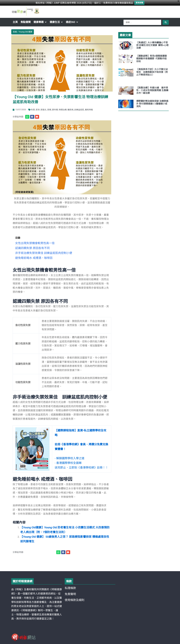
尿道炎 (43, 109)
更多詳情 (139, 3)
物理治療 (63, 109)
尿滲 (38, 109)
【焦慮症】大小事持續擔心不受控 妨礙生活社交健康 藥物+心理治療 (152, 45)
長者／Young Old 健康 (23, 31)
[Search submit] (166, 22)
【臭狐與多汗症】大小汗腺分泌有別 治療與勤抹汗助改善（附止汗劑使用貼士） (152, 72)
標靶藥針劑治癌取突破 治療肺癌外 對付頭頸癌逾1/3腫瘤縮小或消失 (152, 104)
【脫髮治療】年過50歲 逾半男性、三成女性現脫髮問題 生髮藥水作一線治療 (152, 90)
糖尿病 (70, 109)
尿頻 (49, 109)
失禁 (33, 109)
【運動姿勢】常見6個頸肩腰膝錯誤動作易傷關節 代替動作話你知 (152, 59)
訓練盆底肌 (79, 109)
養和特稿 (89, 109)
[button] (40, 22)
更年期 (55, 109)
